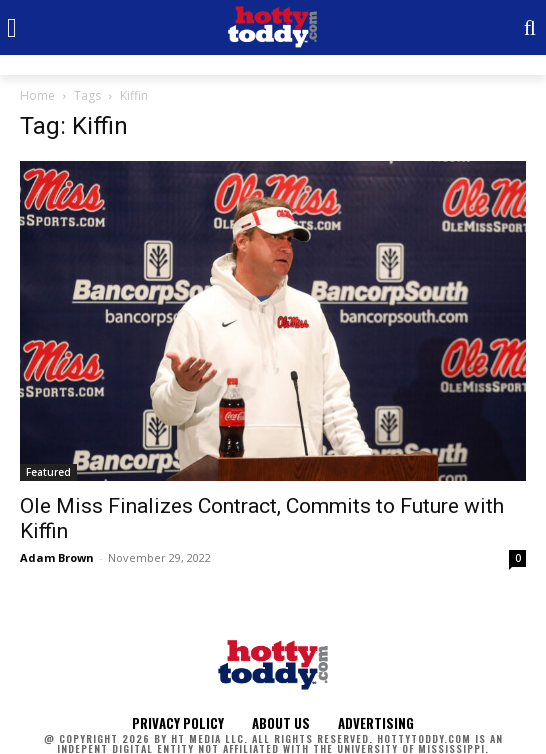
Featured (48, 472)
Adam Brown (57, 557)
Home (37, 95)
